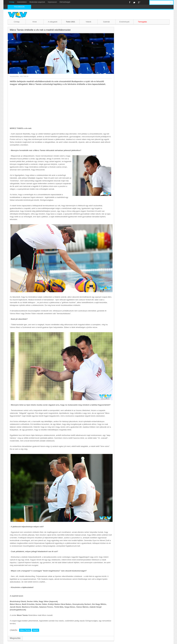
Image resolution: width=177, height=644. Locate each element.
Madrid (35, 630)
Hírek (35, 22)
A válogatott (53, 22)
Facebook (130, 2)
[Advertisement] (61, 106)
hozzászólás (14, 76)
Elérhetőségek (65, 2)
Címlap (12, 2)
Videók (88, 22)
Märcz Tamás (25, 630)
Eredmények (124, 22)
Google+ (139, 2)
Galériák (106, 22)
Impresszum (52, 2)
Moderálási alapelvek (37, 2)
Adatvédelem (22, 2)
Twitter (134, 2)
